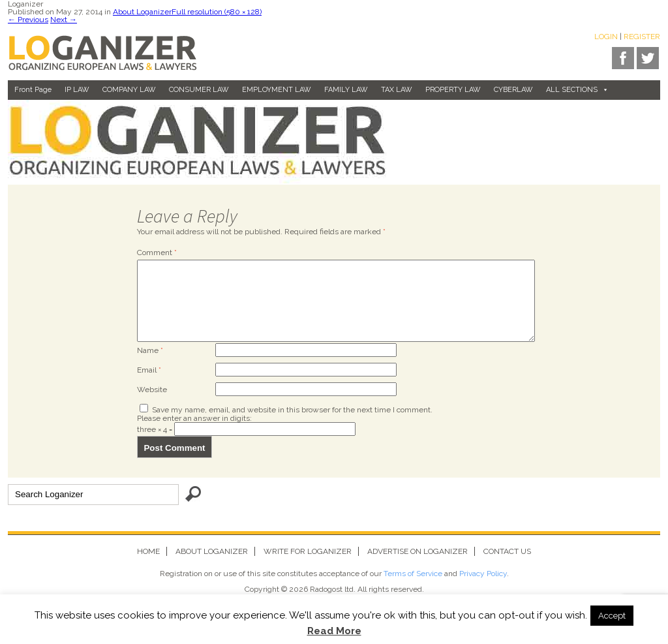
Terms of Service (413, 589)
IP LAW (77, 90)
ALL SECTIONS (577, 90)
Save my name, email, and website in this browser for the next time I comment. (292, 425)
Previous (28, 20)
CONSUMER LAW (199, 90)
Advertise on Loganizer (417, 567)
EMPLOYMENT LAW (277, 90)
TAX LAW (397, 90)
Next (64, 20)
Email (149, 386)
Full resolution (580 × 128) (217, 12)
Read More (334, 631)
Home (148, 567)
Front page (33, 90)
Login (606, 37)
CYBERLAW (513, 90)
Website (152, 405)
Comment (157, 253)
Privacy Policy (483, 589)
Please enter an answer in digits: (194, 434)
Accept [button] (612, 616)
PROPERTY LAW (453, 90)
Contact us (507, 567)
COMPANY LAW (129, 90)
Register (642, 37)
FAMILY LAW (346, 90)
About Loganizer (142, 12)
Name (150, 366)
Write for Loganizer (308, 567)
